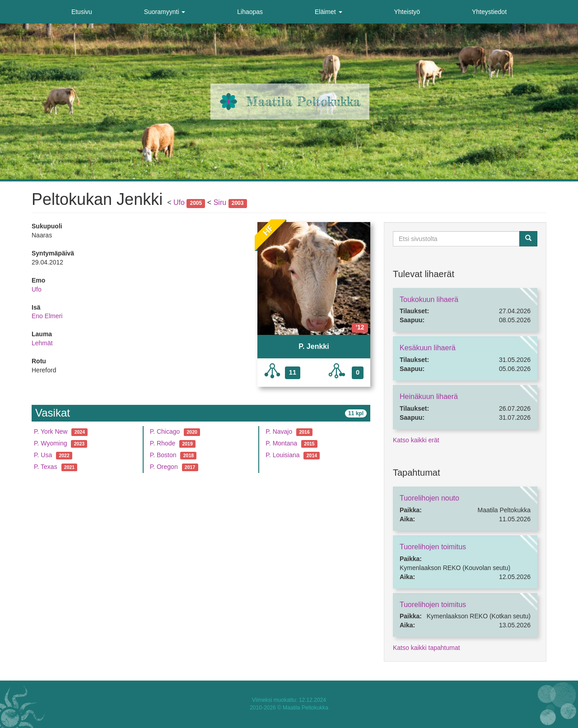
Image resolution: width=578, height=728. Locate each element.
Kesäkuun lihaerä (428, 348)
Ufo (179, 202)
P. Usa (43, 455)
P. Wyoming (51, 443)
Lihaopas (250, 12)
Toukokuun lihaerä (429, 299)
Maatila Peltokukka (303, 102)
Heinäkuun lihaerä (429, 396)
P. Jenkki (314, 346)
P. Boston (163, 455)
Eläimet (329, 12)
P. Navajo (279, 431)
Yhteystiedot (489, 12)
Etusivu (82, 12)
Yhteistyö (407, 12)
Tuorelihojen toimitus (433, 547)
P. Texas (46, 467)
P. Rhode (163, 443)
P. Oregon (164, 467)
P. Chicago (165, 431)
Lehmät (42, 343)
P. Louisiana (282, 455)
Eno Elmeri (47, 316)
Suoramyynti (165, 12)
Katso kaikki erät (416, 440)
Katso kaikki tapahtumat (427, 648)
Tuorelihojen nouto (429, 498)
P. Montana (281, 443)
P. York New (51, 431)
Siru (220, 202)
